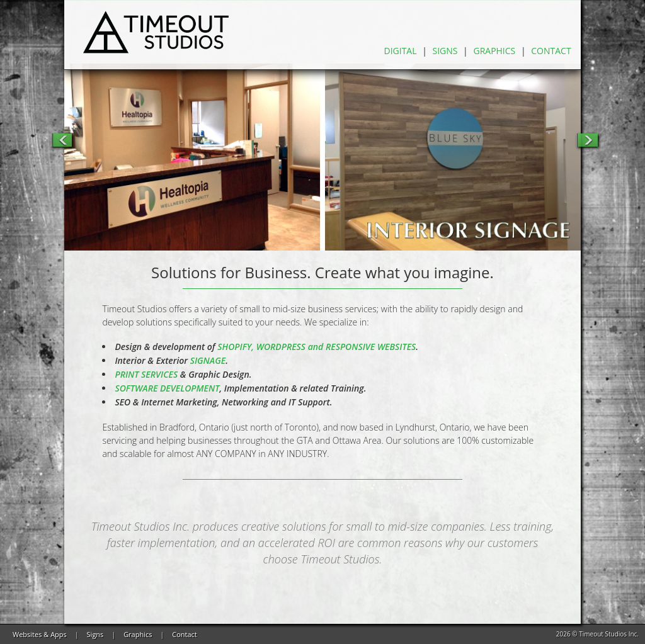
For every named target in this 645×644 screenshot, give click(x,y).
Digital (401, 51)
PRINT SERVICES (146, 374)
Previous (61, 140)
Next (587, 140)
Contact (551, 51)
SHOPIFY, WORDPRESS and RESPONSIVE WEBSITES (317, 347)
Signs (445, 51)
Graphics (494, 51)
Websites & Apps (40, 634)
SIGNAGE (208, 360)
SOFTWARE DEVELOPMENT (167, 388)
